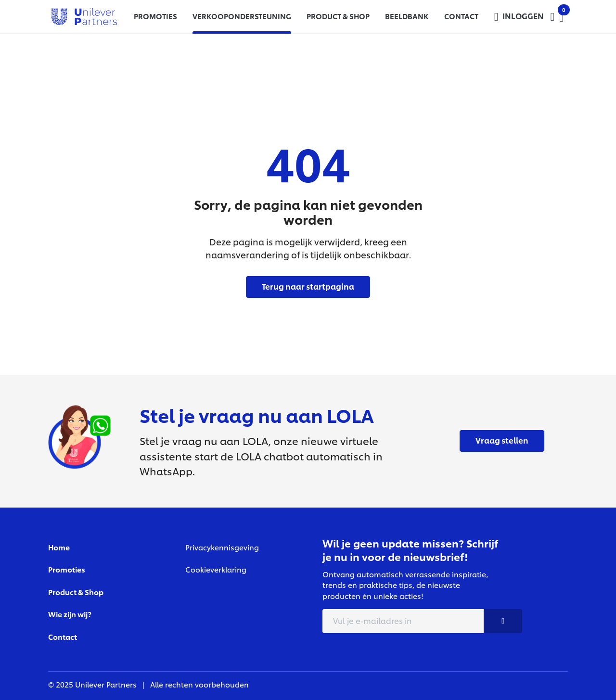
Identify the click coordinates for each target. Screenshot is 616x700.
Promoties (67, 569)
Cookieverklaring (216, 569)
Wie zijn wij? (70, 614)
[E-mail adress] (403, 621)
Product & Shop (76, 592)
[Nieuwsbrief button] (503, 621)
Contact (63, 637)
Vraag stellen (502, 440)
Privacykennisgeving (222, 547)
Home (59, 547)
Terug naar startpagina (308, 286)
